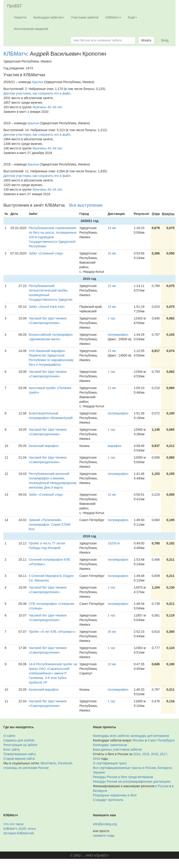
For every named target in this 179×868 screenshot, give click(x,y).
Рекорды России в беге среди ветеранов (123, 777)
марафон (115, 446)
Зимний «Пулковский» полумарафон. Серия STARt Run (50, 525)
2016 (97, 759)
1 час (112, 318)
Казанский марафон (44, 446)
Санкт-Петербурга (161, 740)
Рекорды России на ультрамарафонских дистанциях (132, 781)
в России (162, 786)
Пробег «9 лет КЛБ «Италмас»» (52, 632)
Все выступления (86, 205)
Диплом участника (17, 93)
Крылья (38, 82)
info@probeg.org (105, 824)
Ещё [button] (132, 17)
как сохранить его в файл (52, 93)
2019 (146, 754)
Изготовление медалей (31, 29)
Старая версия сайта (19, 759)
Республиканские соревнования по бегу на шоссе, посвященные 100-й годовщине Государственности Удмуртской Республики (53, 237)
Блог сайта (12, 749)
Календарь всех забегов (111, 736)
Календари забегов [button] (49, 17)
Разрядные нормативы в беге (115, 795)
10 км (112, 253)
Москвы (138, 740)
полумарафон (118, 335)
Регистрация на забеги (20, 745)
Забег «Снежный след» (46, 253)
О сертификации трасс (110, 763)
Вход (165, 40)
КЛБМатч (15, 54)
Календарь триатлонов (110, 745)
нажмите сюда (104, 836)
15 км (112, 228)
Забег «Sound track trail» (47, 307)
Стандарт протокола (108, 800)
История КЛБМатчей (19, 833)
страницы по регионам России (26, 768)
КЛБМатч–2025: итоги (20, 829)
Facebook (65, 763)
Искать (146, 40)
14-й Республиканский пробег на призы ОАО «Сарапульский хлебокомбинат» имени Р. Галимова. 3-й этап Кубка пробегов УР (53, 673)
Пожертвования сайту (20, 754)
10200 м (114, 543)
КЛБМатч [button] (113, 17)
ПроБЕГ (15, 6)
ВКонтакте (48, 763)
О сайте (9, 736)
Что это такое (13, 824)
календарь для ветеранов (150, 736)
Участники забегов (85, 17)
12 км (112, 388)
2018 (154, 754)
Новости (20, 17)
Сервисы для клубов (19, 740)
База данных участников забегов (118, 749)
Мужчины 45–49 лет (47, 107)
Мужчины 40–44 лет (47, 189)
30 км (112, 632)
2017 (163, 754)
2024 (137, 754)
